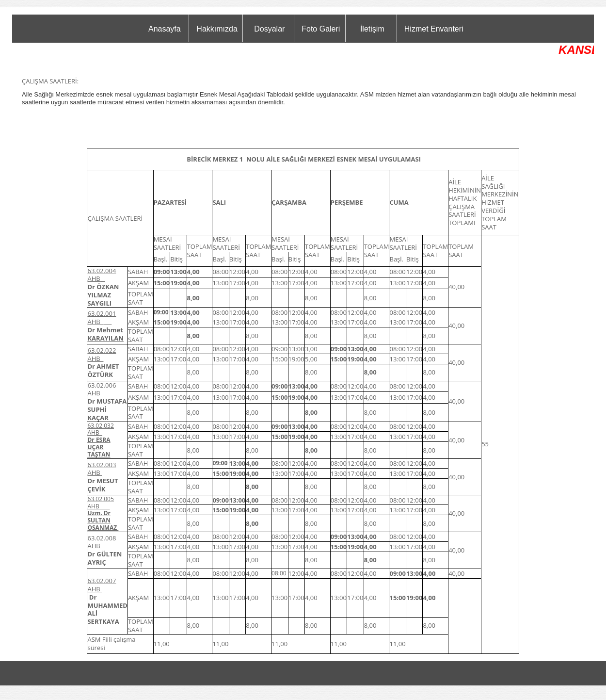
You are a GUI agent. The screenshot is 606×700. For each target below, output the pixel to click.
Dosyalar (269, 29)
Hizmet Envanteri (434, 29)
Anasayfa (165, 29)
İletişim (372, 29)
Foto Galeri (321, 29)
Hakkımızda (217, 29)
